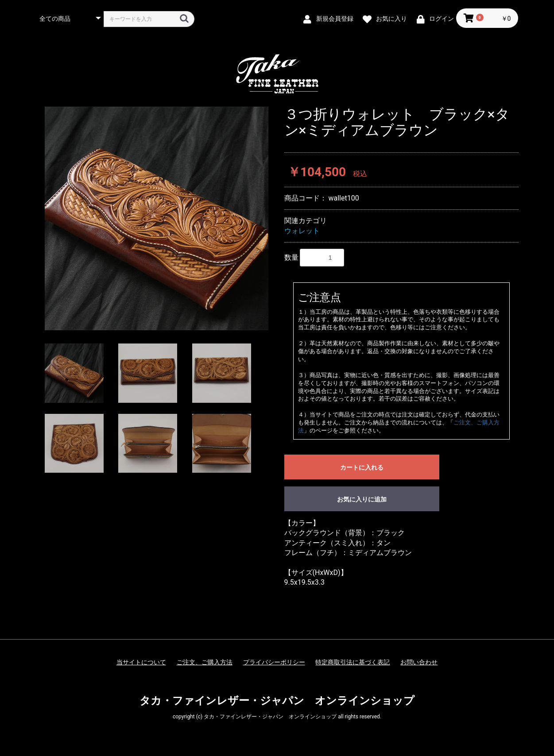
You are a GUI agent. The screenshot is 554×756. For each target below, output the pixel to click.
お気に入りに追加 (362, 499)
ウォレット (302, 231)
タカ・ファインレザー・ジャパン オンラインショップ (277, 701)
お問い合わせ (419, 662)
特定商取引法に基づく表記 (353, 662)
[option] (157, 218)
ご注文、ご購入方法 (205, 662)
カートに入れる (362, 467)
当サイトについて (141, 662)
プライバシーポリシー (274, 662)
